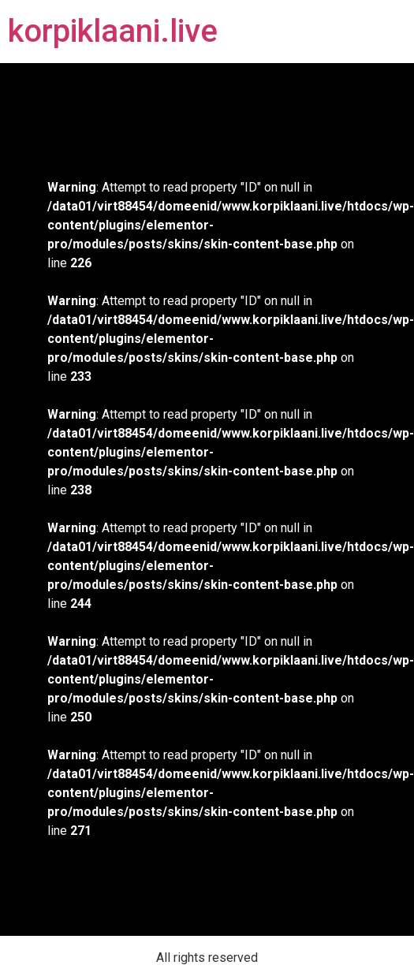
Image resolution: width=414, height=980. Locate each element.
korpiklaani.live (113, 31)
